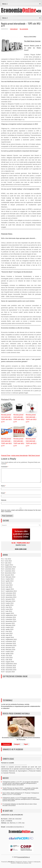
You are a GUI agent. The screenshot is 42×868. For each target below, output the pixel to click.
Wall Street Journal (34, 456)
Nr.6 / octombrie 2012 (8, 572)
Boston (25, 864)
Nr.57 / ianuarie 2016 (8, 674)
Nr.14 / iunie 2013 (7, 588)
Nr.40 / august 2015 (7, 640)
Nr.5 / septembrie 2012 (9, 570)
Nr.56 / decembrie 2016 (9, 672)
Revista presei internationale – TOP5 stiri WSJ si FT (6, 418)
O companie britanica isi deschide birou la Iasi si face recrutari (20, 807)
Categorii (17, 747)
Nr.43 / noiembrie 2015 (9, 646)
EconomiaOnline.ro (24, 860)
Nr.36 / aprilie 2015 (7, 632)
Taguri (26, 747)
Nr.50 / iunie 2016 (7, 660)
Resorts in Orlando (16, 866)
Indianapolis (37, 864)
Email (3, 496)
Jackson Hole (28, 866)
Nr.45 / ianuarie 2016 (8, 650)
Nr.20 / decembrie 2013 (9, 600)
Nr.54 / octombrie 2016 (9, 668)
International (14, 29)
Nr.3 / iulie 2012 (6, 566)
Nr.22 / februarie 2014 (8, 604)
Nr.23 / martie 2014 (7, 606)
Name (3, 489)
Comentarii (6, 747)
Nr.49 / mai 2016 (6, 658)
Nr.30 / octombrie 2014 (9, 620)
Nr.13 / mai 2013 (6, 586)
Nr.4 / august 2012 (7, 568)
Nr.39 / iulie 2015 (7, 638)
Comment (5, 467)
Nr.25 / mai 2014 (6, 610)
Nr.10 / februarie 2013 (8, 580)
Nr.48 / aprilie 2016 (7, 656)
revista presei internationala (19, 456)
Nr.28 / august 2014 (7, 616)
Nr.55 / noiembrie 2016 (9, 670)
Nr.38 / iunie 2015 (7, 636)
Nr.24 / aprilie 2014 (7, 608)
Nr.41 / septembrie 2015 (9, 642)
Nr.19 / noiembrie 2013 (9, 598)
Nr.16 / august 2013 (7, 592)
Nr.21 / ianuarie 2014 (8, 602)
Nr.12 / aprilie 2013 (7, 584)
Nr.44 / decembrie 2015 (9, 648)
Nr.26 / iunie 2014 (7, 612)
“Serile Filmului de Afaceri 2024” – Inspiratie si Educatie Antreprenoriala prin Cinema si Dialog (20, 792)
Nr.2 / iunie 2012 (6, 564)
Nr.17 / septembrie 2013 (9, 594)
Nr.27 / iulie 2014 (7, 614)
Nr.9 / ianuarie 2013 (7, 578)
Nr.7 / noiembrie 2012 (8, 574)
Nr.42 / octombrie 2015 (9, 644)
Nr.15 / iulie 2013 (7, 590)
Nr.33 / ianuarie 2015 (8, 626)
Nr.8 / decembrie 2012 (8, 576)
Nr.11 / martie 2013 (7, 582)
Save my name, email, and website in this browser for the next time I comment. (21, 514)
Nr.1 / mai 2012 (6, 562)
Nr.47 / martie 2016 (7, 654)
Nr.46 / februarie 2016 (8, 652)
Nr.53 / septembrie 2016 (9, 666)
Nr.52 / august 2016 (7, 664)
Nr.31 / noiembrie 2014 (9, 622)
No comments (24, 29)
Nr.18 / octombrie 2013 (9, 596)
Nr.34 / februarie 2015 (8, 628)
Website (4, 503)
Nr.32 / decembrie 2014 (9, 624)
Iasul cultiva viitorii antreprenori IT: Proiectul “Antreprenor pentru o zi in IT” (21, 796)
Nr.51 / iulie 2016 (7, 662)
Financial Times (6, 456)
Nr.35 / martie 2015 (7, 630)
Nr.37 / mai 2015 (6, 634)
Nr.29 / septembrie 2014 (9, 618)
